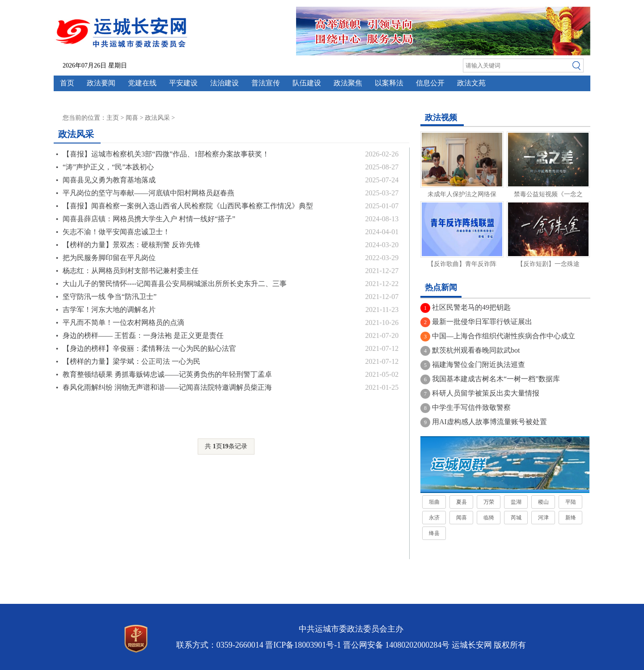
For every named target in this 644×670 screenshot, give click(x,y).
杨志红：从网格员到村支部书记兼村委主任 (131, 271)
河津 (543, 518)
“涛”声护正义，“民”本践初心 (108, 167)
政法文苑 (471, 83)
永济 (434, 518)
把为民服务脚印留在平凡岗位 (109, 258)
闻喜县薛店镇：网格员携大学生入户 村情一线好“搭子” (149, 219)
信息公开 (430, 83)
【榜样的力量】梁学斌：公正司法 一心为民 (131, 361)
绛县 (434, 533)
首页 (67, 83)
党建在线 (142, 83)
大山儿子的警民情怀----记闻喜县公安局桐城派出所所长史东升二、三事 (175, 284)
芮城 (516, 518)
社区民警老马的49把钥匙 (471, 307)
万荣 (489, 502)
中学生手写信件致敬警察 (471, 407)
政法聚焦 (348, 83)
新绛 (571, 518)
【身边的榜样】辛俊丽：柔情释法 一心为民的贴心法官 (149, 348)
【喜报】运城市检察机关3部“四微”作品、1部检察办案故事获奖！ (166, 154)
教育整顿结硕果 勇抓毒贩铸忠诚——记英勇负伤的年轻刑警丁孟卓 (167, 374)
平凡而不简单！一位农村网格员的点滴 (123, 322)
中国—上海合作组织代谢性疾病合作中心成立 (504, 336)
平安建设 (183, 83)
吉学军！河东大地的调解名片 (109, 310)
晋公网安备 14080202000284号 (396, 645)
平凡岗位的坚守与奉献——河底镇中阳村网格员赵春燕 (148, 193)
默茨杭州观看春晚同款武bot (476, 350)
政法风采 (157, 118)
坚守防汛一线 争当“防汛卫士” (110, 297)
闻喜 (132, 118)
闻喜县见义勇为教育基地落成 (109, 180)
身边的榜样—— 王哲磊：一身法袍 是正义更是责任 (143, 335)
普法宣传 (266, 83)
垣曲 (434, 502)
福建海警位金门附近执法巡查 (479, 364)
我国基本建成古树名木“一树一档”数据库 (496, 379)
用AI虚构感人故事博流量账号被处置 (489, 422)
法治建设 (225, 83)
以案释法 (389, 83)
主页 (113, 118)
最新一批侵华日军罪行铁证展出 (482, 322)
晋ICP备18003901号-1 (303, 645)
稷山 (543, 502)
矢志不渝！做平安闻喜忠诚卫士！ (116, 232)
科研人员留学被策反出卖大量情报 (486, 393)
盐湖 (516, 502)
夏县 (462, 502)
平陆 (571, 502)
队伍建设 (307, 83)
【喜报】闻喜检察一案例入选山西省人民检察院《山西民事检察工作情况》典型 (188, 206)
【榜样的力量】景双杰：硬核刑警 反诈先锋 (131, 245)
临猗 (489, 518)
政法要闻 (101, 83)
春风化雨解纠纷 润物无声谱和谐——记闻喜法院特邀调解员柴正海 (167, 387)
